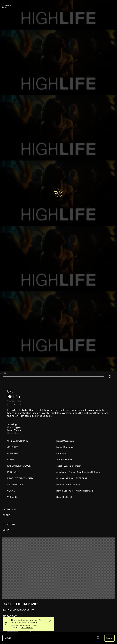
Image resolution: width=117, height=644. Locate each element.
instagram (10, 616)
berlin (6, 530)
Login (109, 638)
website (8, 622)
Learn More (27, 627)
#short (6, 515)
